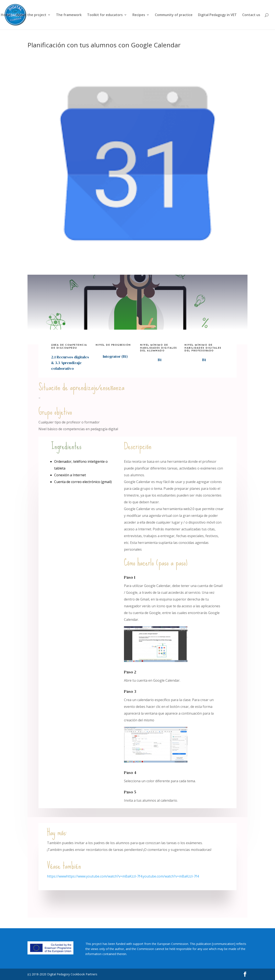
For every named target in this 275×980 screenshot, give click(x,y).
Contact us (251, 15)
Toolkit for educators (105, 15)
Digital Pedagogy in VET (217, 15)
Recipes (139, 15)
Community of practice (174, 15)
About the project (31, 15)
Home (6, 15)
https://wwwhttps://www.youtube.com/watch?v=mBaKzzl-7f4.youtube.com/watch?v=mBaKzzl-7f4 (123, 876)
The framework (69, 15)
